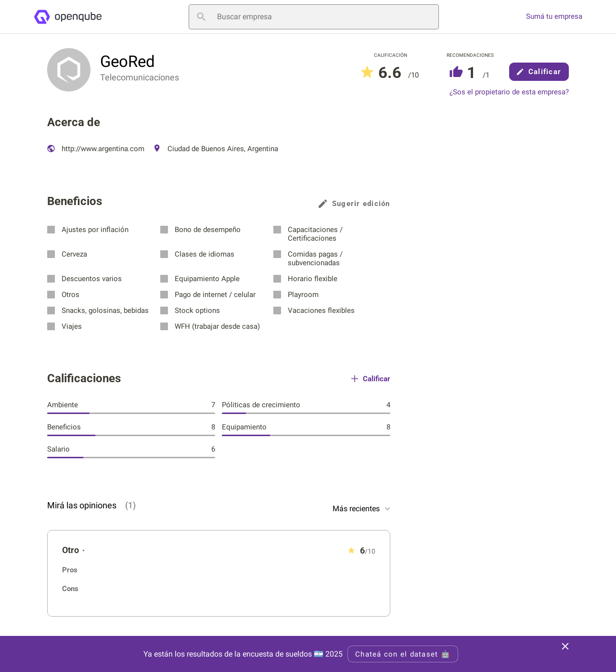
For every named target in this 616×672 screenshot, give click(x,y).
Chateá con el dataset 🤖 (403, 654)
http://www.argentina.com (96, 149)
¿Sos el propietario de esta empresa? (509, 92)
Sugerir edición (354, 204)
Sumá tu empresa (554, 17)
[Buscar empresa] (314, 17)
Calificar (539, 72)
